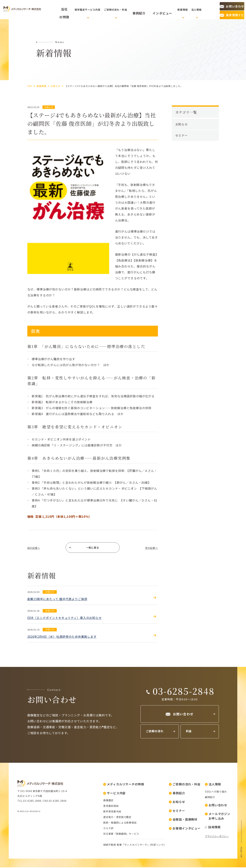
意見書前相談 (111, 806)
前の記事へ (35, 548)
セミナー (181, 135)
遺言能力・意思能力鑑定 (117, 818)
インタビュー (160, 10)
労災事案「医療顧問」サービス (121, 834)
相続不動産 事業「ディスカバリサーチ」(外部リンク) (134, 845)
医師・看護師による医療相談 (120, 823)
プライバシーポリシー (217, 837)
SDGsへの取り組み (216, 792)
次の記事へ (150, 548)
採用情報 (213, 828)
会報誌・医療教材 (183, 820)
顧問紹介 (210, 798)
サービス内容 (114, 794)
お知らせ (55, 86)
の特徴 (66, 10)
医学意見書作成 (112, 812)
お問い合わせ (216, 806)
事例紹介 (144, 10)
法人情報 (213, 785)
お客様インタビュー (185, 829)
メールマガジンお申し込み (218, 817)
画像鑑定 (108, 801)
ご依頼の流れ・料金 (185, 785)
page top (241, 852)
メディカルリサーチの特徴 (124, 785)
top (30, 86)
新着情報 (41, 86)
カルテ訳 (108, 829)
